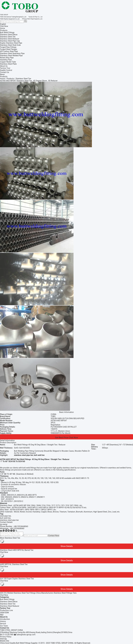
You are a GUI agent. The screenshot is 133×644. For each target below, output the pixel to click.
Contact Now (54, 536)
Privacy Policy (6, 637)
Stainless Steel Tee (8, 604)
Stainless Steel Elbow (9, 602)
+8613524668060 (21, 526)
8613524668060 (18, 528)
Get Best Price (62, 438)
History (3, 621)
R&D (2, 615)
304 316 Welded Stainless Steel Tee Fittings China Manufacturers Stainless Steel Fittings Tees (38, 593)
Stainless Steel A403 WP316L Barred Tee (17, 550)
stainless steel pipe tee (9, 520)
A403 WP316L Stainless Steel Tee (14, 564)
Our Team (4, 626)
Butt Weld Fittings (7, 599)
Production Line (6, 610)
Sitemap (3, 639)
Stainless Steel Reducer (10, 606)
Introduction (5, 619)
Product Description (8, 443)
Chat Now (4, 26)
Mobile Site (5, 641)
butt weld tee (5, 518)
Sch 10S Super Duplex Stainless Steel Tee (17, 579)
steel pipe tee (5, 516)
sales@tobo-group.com (26, 635)
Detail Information (7, 440)
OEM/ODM (4, 613)
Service (3, 624)
